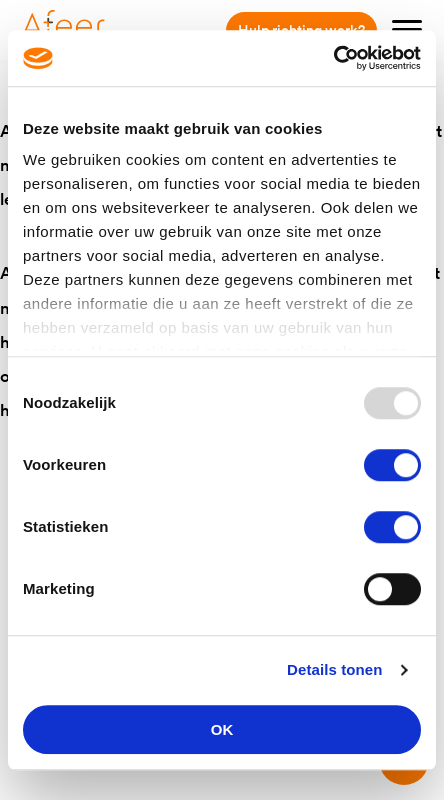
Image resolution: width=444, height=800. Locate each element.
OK (222, 729)
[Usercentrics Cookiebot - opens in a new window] (333, 58)
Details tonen (334, 669)
